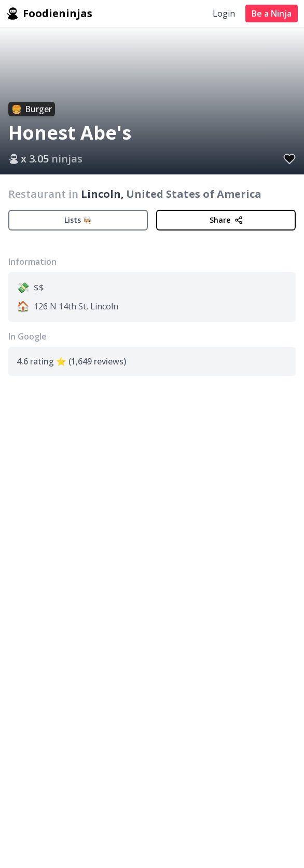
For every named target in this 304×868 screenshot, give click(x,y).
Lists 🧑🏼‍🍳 (78, 220)
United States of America (194, 194)
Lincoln (101, 194)
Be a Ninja (272, 13)
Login (224, 13)
